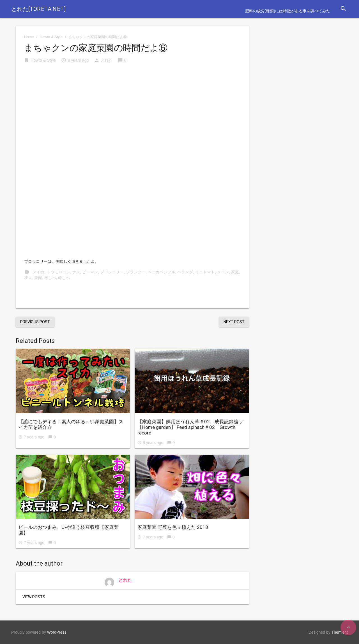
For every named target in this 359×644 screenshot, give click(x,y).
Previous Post (35, 322)
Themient (340, 632)
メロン (223, 272)
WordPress (57, 632)
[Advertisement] (132, 111)
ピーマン (90, 272)
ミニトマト (205, 272)
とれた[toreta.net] (38, 9)
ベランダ (185, 272)
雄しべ (50, 278)
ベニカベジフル (162, 272)
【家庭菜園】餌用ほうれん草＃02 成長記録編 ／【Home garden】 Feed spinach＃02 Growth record (191, 427)
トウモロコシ (58, 272)
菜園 (38, 278)
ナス (76, 272)
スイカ (38, 272)
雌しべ (64, 278)
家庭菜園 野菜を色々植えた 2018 (173, 527)
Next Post (234, 322)
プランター (136, 272)
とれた (107, 60)
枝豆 (28, 278)
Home (29, 37)
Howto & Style (51, 37)
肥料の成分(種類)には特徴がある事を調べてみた (288, 11)
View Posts (34, 597)
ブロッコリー (112, 272)
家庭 (235, 272)
